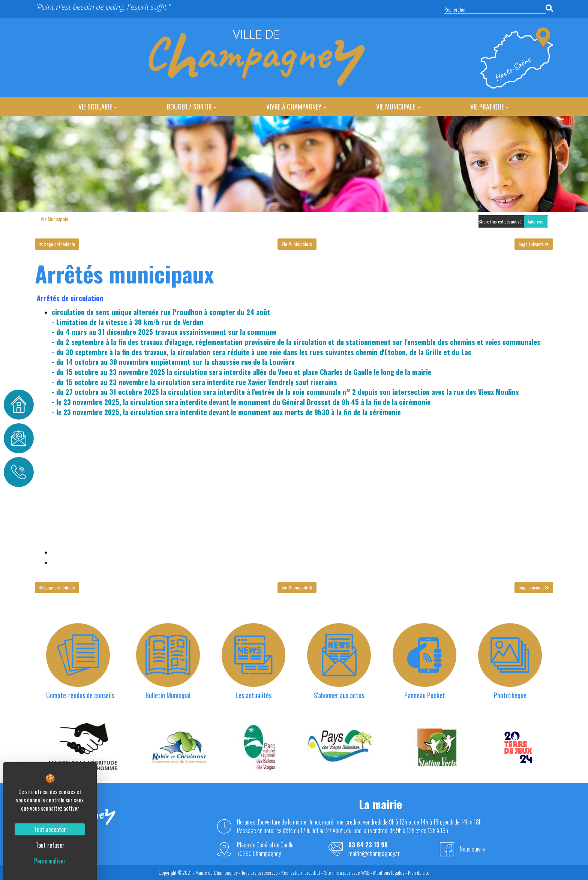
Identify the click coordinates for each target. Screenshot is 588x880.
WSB (365, 872)
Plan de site (419, 872)
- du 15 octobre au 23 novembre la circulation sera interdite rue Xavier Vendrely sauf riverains (194, 382)
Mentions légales (389, 872)
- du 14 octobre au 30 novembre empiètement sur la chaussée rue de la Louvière (173, 362)
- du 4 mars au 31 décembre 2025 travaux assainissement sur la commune (164, 332)
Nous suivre (472, 849)
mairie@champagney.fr (374, 854)
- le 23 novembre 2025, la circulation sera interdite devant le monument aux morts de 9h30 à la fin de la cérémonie (226, 412)
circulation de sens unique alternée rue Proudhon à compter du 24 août (161, 312)
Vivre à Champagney (296, 106)
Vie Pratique (490, 106)
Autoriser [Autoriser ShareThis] (536, 221)
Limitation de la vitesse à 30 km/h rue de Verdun (130, 322)
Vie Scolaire (98, 106)
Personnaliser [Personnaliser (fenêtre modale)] (50, 861)
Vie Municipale (398, 106)
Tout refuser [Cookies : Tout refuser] (50, 845)
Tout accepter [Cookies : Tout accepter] (50, 829)
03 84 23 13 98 (368, 845)
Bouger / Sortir (192, 106)
